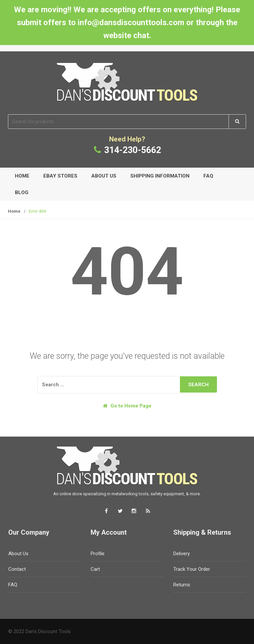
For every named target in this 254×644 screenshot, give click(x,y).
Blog (22, 192)
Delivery (182, 554)
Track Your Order (192, 569)
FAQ (208, 176)
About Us (104, 176)
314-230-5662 (133, 150)
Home (22, 176)
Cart (95, 569)
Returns (182, 585)
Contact (17, 569)
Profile (98, 554)
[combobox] (119, 122)
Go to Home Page (127, 406)
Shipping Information (160, 176)
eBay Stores (60, 176)
